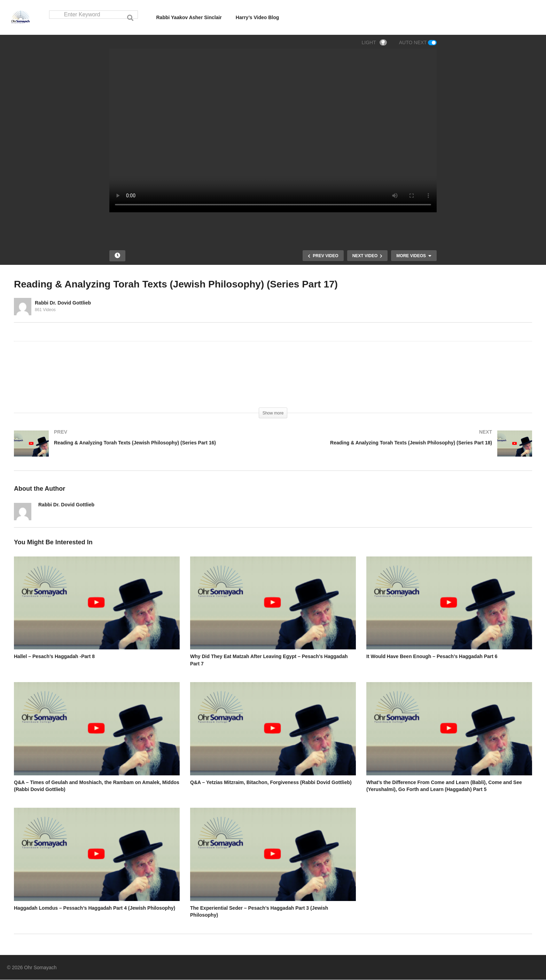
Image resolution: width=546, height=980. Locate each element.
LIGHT (374, 43)
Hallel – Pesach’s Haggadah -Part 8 (54, 657)
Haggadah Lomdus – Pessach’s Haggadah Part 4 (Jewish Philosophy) (95, 908)
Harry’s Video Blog (257, 17)
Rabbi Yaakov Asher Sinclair (189, 17)
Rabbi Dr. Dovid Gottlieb (63, 303)
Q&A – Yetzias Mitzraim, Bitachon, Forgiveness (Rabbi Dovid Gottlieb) (271, 783)
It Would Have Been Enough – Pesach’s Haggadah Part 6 (432, 657)
